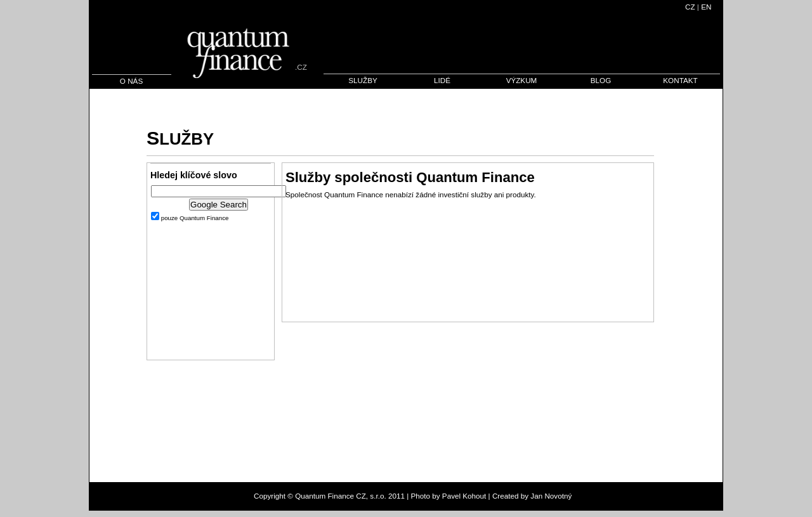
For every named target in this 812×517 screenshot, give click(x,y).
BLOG (601, 80)
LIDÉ (442, 80)
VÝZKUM (522, 80)
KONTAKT (680, 80)
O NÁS (131, 81)
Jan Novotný (551, 496)
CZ (690, 7)
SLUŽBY (363, 80)
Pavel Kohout (464, 496)
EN (706, 7)
